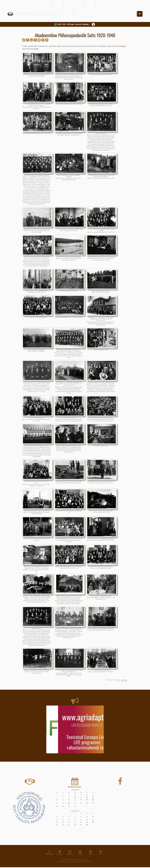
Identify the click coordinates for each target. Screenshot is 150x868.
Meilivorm (70, 854)
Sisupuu (80, 854)
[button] (24, 40)
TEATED (59, 5)
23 (69, 803)
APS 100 (62, 24)
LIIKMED (80, 5)
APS (50, 5)
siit (37, 49)
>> (79, 790)
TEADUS (91, 5)
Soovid (78, 24)
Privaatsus (60, 854)
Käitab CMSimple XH (64, 861)
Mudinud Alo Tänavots (76, 861)
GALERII (102, 5)
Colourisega (120, 46)
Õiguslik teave (49, 854)
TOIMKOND (69, 5)
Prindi (90, 854)
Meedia (85, 24)
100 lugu (70, 24)
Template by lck (88, 861)
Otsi (101, 854)
